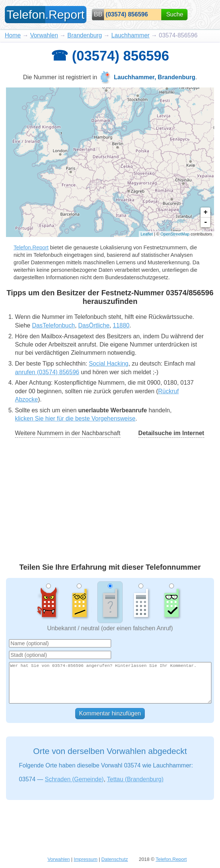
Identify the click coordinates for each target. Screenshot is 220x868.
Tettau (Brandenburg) (135, 779)
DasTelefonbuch (53, 325)
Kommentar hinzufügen (110, 713)
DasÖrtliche (94, 325)
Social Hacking (109, 364)
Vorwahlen (44, 35)
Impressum (85, 859)
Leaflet (147, 234)
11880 (121, 325)
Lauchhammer (130, 35)
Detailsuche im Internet (171, 433)
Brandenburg (85, 35)
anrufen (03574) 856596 (47, 372)
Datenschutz (115, 859)
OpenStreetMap (175, 234)
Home (13, 35)
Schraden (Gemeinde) (74, 779)
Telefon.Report (31, 247)
